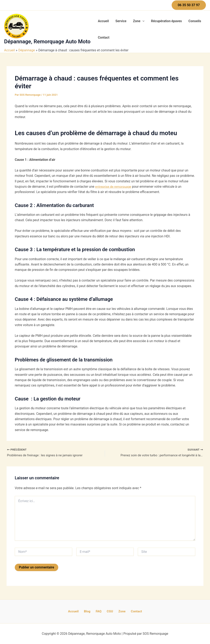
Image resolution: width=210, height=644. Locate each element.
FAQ (99, 611)
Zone (139, 21)
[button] (189, 5)
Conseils (195, 21)
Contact (104, 37)
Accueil (103, 21)
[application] (143, 21)
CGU (109, 611)
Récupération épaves (166, 21)
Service (121, 21)
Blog (90, 611)
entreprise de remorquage (114, 187)
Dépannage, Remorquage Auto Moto (47, 41)
